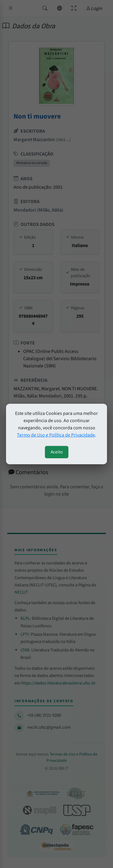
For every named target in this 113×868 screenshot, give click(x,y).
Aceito (57, 452)
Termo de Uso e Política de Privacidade (56, 435)
